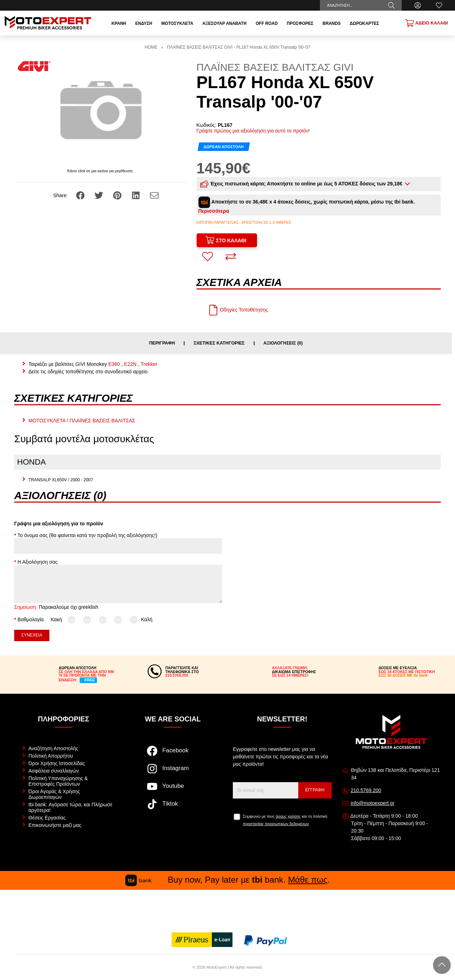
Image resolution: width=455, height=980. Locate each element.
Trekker (149, 364)
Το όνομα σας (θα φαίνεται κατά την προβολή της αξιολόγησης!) (87, 535)
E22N (130, 364)
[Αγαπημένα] (439, 5)
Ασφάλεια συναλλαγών (54, 771)
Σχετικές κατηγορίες (219, 343)
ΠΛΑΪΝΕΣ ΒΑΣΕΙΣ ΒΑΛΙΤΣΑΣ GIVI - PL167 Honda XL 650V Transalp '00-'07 (239, 47)
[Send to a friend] (154, 195)
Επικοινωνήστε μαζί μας (55, 825)
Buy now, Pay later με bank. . (227, 880)
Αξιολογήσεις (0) (283, 343)
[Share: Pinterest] (118, 195)
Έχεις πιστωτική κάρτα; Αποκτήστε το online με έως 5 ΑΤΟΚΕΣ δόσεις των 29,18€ (302, 184)
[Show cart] (427, 23)
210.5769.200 (366, 790)
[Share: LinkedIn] (136, 195)
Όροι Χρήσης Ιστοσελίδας (57, 763)
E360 (114, 364)
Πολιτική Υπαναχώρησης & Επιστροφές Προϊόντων (58, 781)
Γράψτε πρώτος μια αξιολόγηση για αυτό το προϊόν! (253, 131)
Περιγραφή (162, 343)
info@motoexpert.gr (372, 803)
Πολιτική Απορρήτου (51, 756)
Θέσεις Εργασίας (47, 818)
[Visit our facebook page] (173, 754)
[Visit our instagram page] (173, 772)
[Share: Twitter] (100, 195)
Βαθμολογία (31, 619)
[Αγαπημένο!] (208, 256)
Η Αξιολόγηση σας (38, 562)
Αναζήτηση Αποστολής (53, 748)
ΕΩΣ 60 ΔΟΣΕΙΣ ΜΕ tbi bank (403, 675)
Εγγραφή (315, 790)
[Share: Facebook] (81, 195)
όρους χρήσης (288, 816)
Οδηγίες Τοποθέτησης (238, 310)
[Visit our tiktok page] (173, 808)
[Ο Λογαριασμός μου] (418, 5)
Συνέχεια (32, 635)
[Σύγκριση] (231, 256)
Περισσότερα (214, 211)
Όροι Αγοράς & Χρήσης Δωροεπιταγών (54, 794)
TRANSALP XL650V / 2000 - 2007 (61, 480)
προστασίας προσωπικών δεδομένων (276, 824)
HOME (151, 47)
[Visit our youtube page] (173, 790)
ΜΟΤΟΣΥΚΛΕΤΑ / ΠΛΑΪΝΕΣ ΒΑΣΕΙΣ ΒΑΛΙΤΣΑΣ (82, 421)
